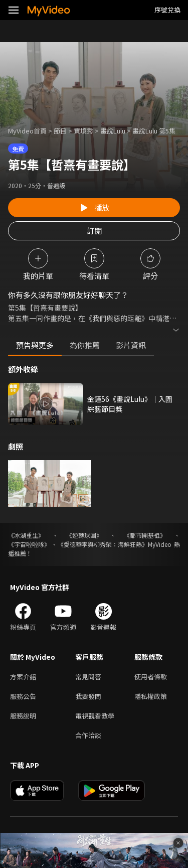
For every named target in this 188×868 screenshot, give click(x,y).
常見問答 (88, 677)
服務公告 (23, 696)
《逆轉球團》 (84, 535)
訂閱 (94, 231)
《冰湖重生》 (26, 535)
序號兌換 (167, 10)
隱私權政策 (151, 696)
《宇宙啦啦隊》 (29, 544)
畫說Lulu (113, 131)
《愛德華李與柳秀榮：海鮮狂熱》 (103, 544)
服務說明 (23, 716)
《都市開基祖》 (145, 535)
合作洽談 (88, 735)
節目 (60, 131)
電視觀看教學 (95, 716)
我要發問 (88, 696)
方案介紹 (23, 677)
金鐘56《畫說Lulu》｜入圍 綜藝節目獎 (130, 404)
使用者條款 (151, 677)
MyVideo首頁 (27, 131)
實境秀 (83, 131)
